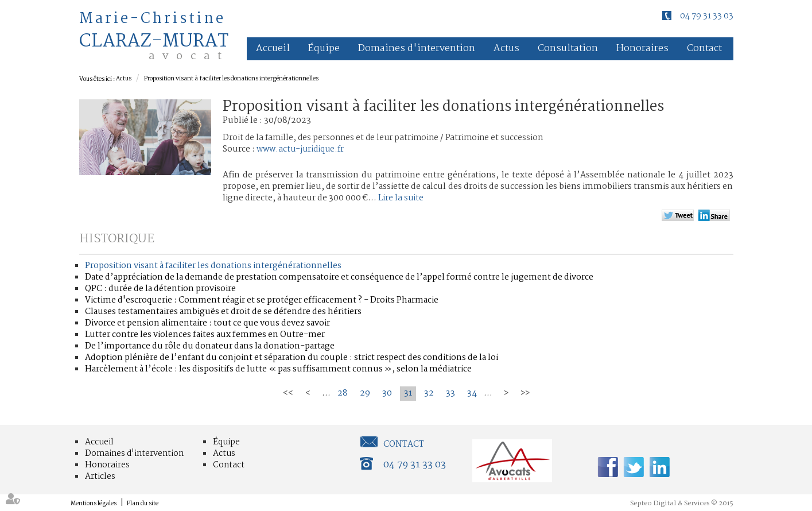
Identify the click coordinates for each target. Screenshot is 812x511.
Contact (704, 49)
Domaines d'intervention (417, 49)
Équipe (324, 49)
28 (343, 393)
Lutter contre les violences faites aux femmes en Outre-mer (205, 335)
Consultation (568, 49)
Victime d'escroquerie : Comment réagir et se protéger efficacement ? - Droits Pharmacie (262, 300)
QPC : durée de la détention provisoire (160, 289)
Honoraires (642, 49)
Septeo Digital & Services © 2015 (682, 504)
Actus (506, 49)
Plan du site (143, 504)
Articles (100, 477)
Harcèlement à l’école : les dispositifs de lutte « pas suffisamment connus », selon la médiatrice (278, 369)
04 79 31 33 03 (707, 16)
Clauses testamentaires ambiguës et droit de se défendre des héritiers (223, 312)
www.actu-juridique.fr (300, 149)
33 (450, 393)
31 (408, 393)
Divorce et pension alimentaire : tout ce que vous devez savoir (207, 323)
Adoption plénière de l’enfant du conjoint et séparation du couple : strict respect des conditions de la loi (292, 358)
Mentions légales (94, 504)
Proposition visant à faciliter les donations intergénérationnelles (231, 79)
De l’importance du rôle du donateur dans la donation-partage (210, 346)
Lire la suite (401, 198)
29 (365, 393)
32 (429, 393)
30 (387, 393)
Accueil (273, 49)
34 (472, 393)
